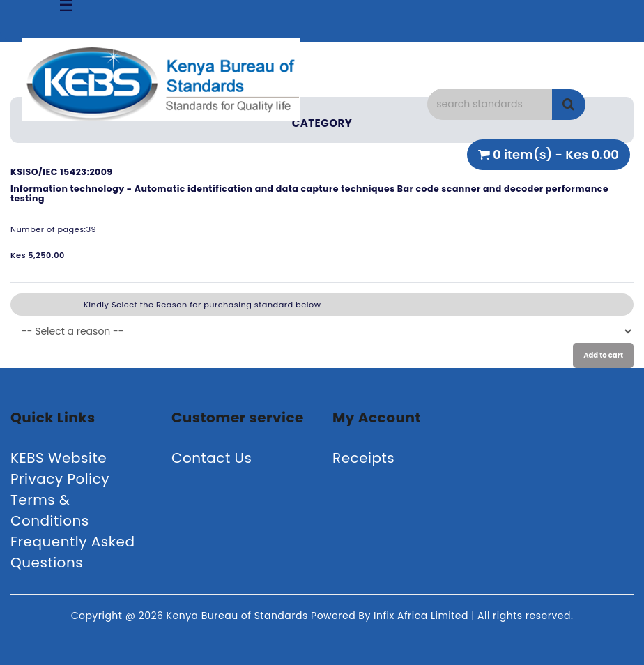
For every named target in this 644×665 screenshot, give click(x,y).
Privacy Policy (60, 479)
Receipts (363, 458)
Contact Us (212, 458)
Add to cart (603, 355)
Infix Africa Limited (422, 616)
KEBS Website (59, 458)
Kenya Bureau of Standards (239, 616)
